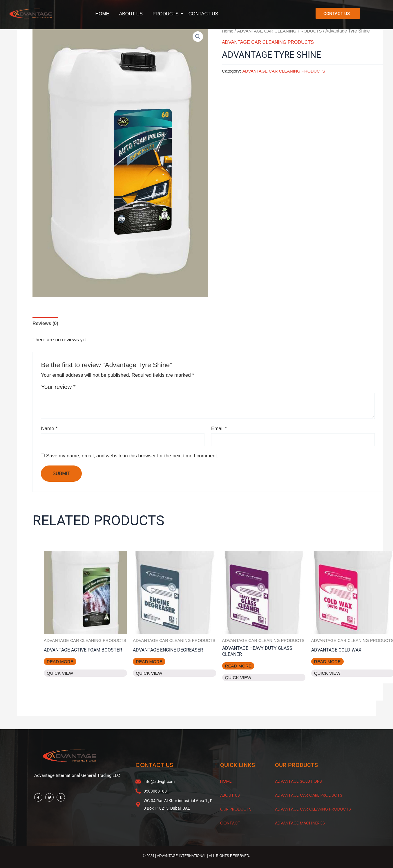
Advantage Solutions (298, 783)
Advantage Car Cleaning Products (313, 811)
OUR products (236, 811)
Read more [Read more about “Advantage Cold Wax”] (328, 663)
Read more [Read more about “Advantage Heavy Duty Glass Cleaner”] (239, 668)
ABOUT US (131, 14)
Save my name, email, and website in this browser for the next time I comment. (132, 457)
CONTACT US (203, 14)
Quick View (61, 680)
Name (49, 429)
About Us (230, 797)
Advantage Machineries (300, 824)
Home (228, 31)
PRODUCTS (167, 14)
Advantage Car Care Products (309, 797)
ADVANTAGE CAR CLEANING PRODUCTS (282, 31)
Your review (58, 387)
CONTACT (230, 824)
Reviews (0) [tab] (46, 324)
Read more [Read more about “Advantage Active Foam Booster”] (61, 668)
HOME (102, 14)
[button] (198, 37)
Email (219, 429)
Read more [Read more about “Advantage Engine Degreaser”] (150, 663)
